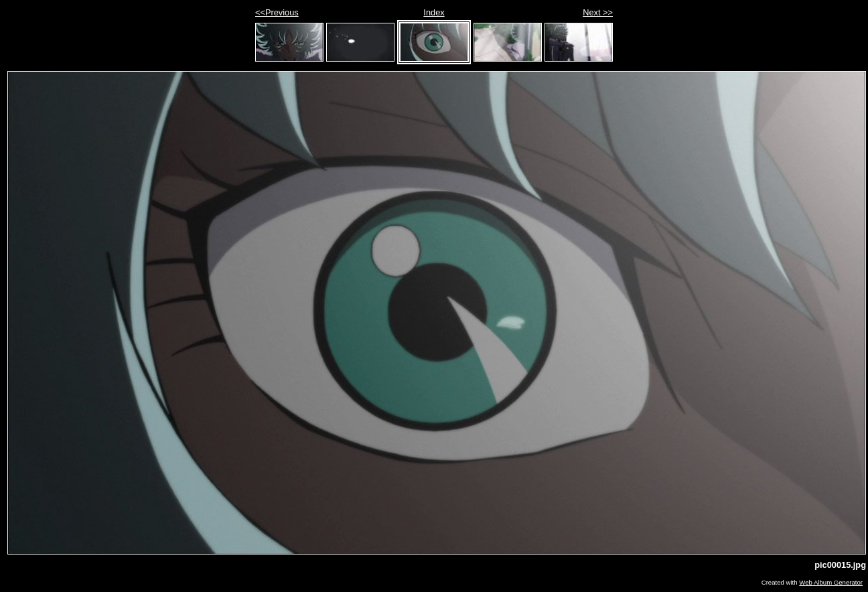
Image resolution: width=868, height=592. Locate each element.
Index (434, 12)
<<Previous (277, 12)
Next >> (598, 12)
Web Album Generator (831, 582)
